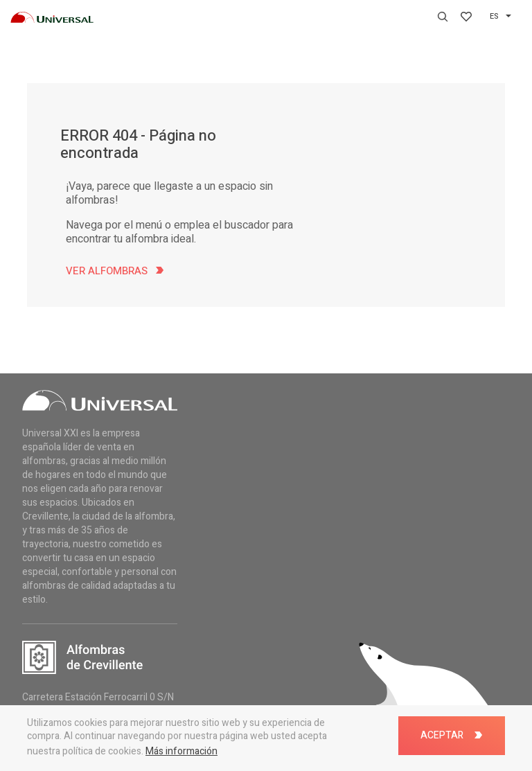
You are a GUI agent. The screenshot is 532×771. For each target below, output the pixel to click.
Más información (181, 751)
